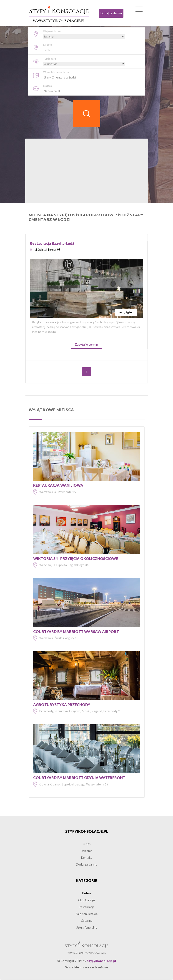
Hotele (86, 893)
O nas (87, 844)
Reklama (87, 851)
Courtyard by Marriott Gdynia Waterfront (79, 778)
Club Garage (86, 900)
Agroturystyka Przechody (62, 705)
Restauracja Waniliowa (58, 485)
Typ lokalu (50, 59)
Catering (87, 921)
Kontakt (86, 858)
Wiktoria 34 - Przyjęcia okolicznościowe (76, 559)
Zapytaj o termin (86, 345)
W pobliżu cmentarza (56, 72)
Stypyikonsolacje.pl (87, 832)
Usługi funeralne (86, 928)
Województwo (52, 31)
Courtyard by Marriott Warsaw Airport (76, 632)
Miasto (48, 45)
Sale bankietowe (87, 914)
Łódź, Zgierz (126, 313)
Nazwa (48, 86)
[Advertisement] (87, 171)
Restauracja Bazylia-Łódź (52, 244)
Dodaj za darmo (111, 13)
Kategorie (86, 881)
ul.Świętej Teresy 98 (48, 250)
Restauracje (87, 907)
